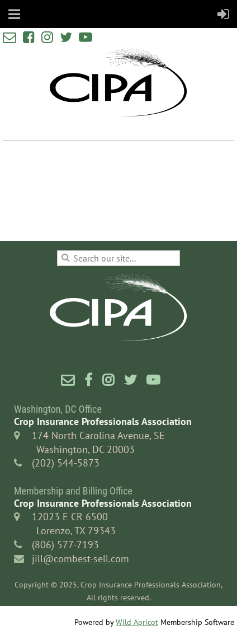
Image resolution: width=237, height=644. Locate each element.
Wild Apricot (137, 622)
